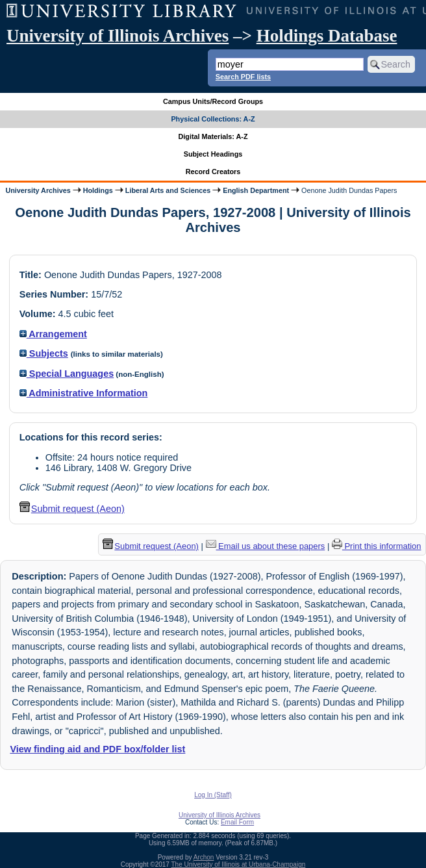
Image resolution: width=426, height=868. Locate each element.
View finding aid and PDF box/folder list (97, 749)
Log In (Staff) (213, 795)
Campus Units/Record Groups (213, 101)
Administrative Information (84, 393)
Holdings (98, 190)
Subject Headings (213, 154)
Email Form (237, 822)
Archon (204, 857)
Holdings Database (327, 36)
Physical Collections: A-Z (213, 119)
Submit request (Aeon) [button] (72, 509)
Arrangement (53, 334)
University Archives (38, 190)
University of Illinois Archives (118, 36)
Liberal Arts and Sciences (168, 190)
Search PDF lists (243, 77)
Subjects (44, 353)
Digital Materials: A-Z (213, 136)
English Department (256, 190)
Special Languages (67, 374)
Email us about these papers (266, 546)
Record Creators (213, 172)
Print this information (377, 546)
